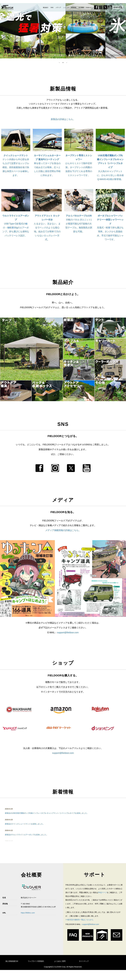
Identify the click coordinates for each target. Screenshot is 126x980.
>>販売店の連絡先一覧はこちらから (79, 920)
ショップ (66, 7)
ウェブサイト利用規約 (36, 961)
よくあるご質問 (60, 961)
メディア (58, 7)
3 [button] (67, 63)
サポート (89, 7)
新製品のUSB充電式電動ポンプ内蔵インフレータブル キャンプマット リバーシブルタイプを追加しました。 (47, 813)
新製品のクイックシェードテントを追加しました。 (25, 824)
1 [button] (59, 63)
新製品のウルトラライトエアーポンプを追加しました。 (26, 835)
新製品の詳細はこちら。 (63, 119)
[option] (63, 31)
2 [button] (63, 63)
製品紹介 (46, 7)
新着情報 (74, 7)
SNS (52, 7)
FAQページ (102, 892)
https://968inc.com (28, 913)
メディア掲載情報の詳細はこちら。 (63, 530)
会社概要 (81, 7)
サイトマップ (84, 961)
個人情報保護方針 (12, 961)
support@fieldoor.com (68, 633)
